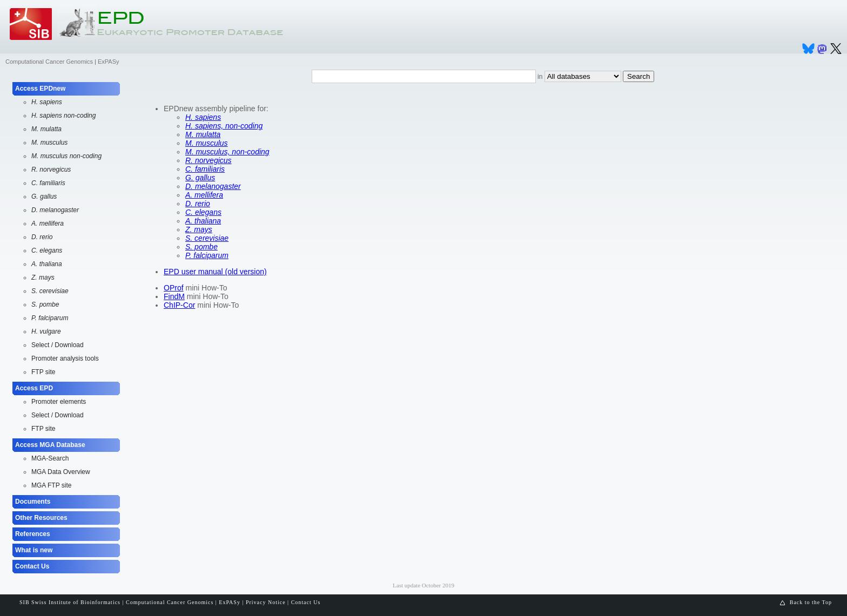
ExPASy (109, 62)
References (33, 534)
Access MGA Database (50, 445)
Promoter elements (59, 402)
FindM (174, 296)
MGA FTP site (51, 485)
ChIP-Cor (179, 305)
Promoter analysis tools (65, 358)
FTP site (43, 372)
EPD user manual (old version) (215, 272)
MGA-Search (50, 458)
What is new (34, 550)
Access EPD (34, 388)
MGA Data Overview (61, 472)
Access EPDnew (40, 89)
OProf (174, 288)
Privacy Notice (266, 602)
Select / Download (58, 345)
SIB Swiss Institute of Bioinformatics (70, 602)
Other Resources (41, 518)
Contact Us (32, 566)
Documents (33, 502)
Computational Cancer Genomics (49, 62)
